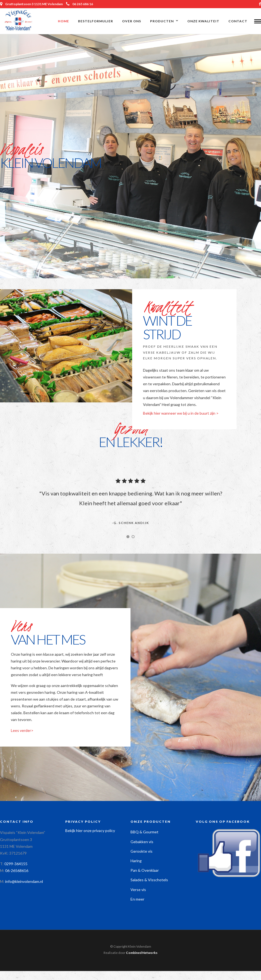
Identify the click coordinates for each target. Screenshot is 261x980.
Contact (238, 21)
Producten (162, 21)
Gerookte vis (142, 852)
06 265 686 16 (80, 4)
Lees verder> (22, 731)
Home (63, 21)
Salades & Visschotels (149, 881)
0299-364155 (16, 865)
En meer (137, 900)
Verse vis (138, 890)
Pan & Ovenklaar (145, 871)
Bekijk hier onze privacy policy (90, 831)
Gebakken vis (142, 842)
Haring (136, 862)
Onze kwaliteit (203, 21)
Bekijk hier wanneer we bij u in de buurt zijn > (181, 414)
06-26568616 (17, 871)
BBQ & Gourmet (145, 833)
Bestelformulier (96, 21)
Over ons (132, 21)
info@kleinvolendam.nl (24, 882)
